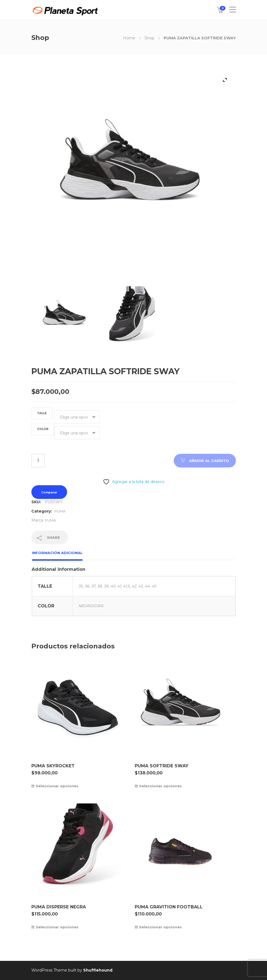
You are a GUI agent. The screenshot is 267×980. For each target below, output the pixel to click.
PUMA (60, 511)
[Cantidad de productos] (38, 461)
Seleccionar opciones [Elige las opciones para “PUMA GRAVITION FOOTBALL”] (160, 927)
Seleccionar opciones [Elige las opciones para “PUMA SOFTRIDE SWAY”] (160, 786)
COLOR (43, 429)
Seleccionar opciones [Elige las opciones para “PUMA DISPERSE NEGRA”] (57, 927)
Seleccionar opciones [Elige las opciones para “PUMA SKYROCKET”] (57, 786)
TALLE (42, 413)
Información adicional (57, 553)
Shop (149, 38)
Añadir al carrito (209, 461)
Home (129, 38)
